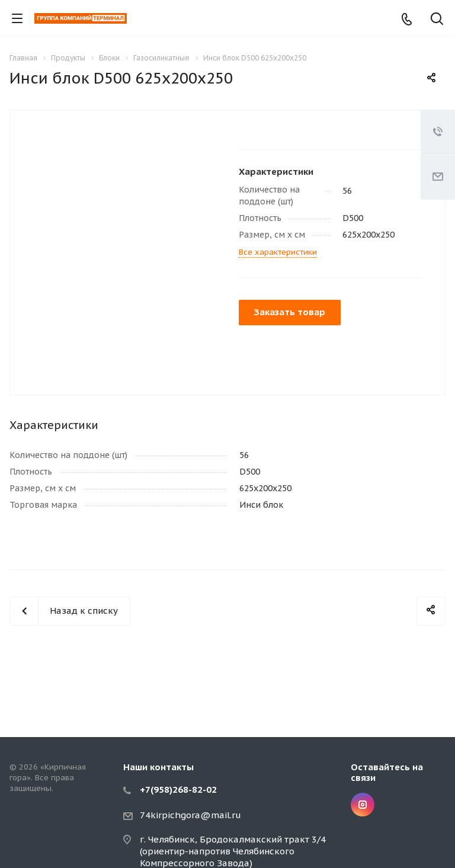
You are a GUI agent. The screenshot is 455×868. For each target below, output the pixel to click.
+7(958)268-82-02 (178, 789)
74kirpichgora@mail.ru (190, 815)
